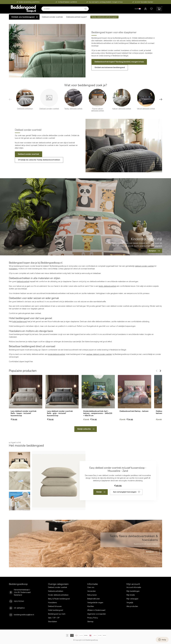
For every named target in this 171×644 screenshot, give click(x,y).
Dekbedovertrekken (56, 591)
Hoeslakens (53, 603)
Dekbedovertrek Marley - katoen (134, 411)
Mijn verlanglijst (132, 599)
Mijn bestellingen (133, 591)
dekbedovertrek (23, 282)
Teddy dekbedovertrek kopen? (104, 17)
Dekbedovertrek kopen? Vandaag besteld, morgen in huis (119, 62)
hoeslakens (13, 269)
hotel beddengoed (20, 322)
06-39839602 (19, 608)
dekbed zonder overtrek (144, 266)
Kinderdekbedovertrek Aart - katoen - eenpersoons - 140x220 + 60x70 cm (98, 413)
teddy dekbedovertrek (107, 286)
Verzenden (91, 591)
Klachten (91, 606)
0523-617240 (19, 601)
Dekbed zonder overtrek (52, 17)
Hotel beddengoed (56, 610)
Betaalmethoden (94, 599)
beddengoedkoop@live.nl (24, 615)
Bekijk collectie (86, 429)
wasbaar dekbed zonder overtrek (99, 354)
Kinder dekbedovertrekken (58, 595)
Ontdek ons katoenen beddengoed (110, 67)
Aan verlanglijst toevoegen (127, 492)
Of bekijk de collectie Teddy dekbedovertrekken (39, 160)
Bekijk (101, 492)
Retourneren (92, 595)
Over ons (91, 587)
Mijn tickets (131, 595)
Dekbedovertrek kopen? (77, 17)
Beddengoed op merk (57, 614)
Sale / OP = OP (54, 618)
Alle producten (132, 606)
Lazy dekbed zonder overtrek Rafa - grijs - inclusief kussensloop (60, 413)
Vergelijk (130, 603)
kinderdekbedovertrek (56, 354)
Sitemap (90, 622)
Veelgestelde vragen (95, 603)
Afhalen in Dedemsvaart (96, 610)
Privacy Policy (93, 618)
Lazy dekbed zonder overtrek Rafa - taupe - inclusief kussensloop (24, 413)
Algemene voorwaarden (97, 614)
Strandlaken (53, 622)
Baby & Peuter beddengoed (59, 599)
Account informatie (134, 587)
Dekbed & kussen (55, 606)
